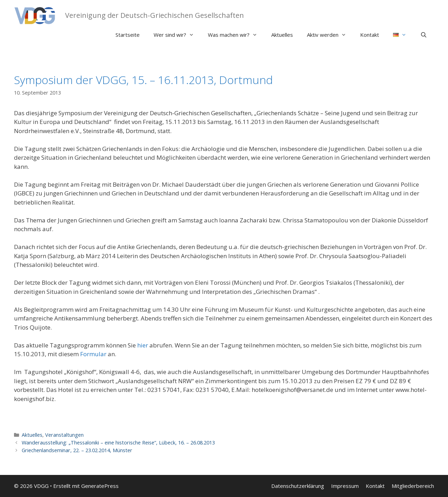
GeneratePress (100, 486)
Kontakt (370, 35)
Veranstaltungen (64, 435)
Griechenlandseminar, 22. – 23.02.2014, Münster (77, 450)
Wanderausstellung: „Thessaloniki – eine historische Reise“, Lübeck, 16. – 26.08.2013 (118, 443)
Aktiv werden (330, 35)
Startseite (128, 35)
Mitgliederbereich (413, 486)
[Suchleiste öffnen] (424, 35)
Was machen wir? (236, 35)
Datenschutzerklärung (298, 486)
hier (143, 345)
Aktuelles (282, 35)
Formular (93, 354)
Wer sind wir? (177, 35)
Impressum (345, 486)
